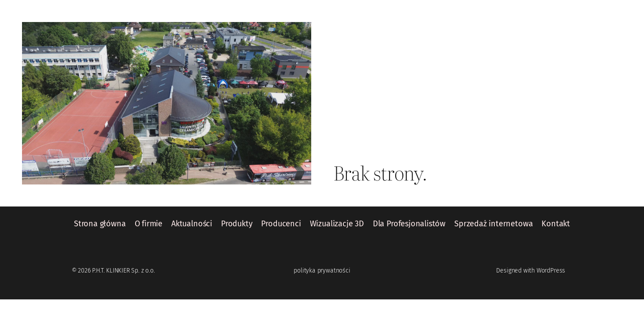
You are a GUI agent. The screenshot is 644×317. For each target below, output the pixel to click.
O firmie (149, 224)
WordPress (551, 271)
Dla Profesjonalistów (409, 224)
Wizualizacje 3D (337, 224)
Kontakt (556, 224)
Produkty (237, 224)
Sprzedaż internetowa (493, 224)
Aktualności (192, 224)
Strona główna (100, 224)
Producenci (281, 224)
